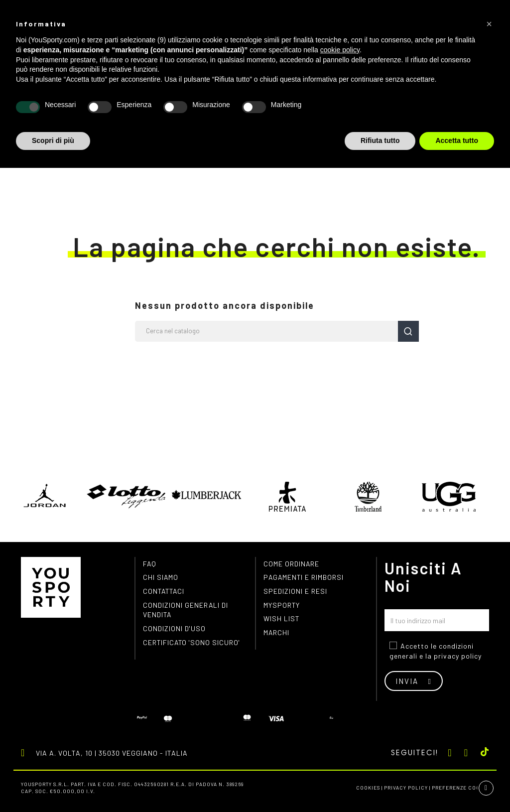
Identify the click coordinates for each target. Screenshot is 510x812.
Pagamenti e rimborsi (304, 578)
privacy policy (458, 656)
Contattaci (165, 592)
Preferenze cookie (460, 788)
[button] (489, 24)
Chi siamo (161, 578)
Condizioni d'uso (175, 629)
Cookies (368, 788)
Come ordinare (292, 564)
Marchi (277, 633)
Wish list (282, 619)
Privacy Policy (406, 788)
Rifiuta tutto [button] (380, 140)
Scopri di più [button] (53, 140)
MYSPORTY (282, 606)
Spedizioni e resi (295, 592)
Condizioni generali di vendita (186, 610)
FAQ (150, 564)
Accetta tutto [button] (457, 140)
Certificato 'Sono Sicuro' (193, 643)
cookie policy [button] (340, 50)
